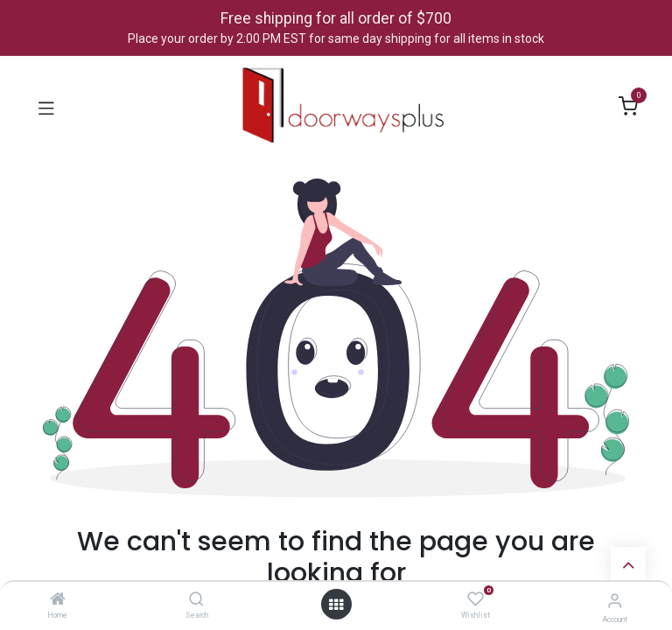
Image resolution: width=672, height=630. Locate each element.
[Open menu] (336, 605)
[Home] (58, 600)
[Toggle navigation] (46, 107)
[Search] (196, 600)
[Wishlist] (476, 599)
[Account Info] (615, 601)
